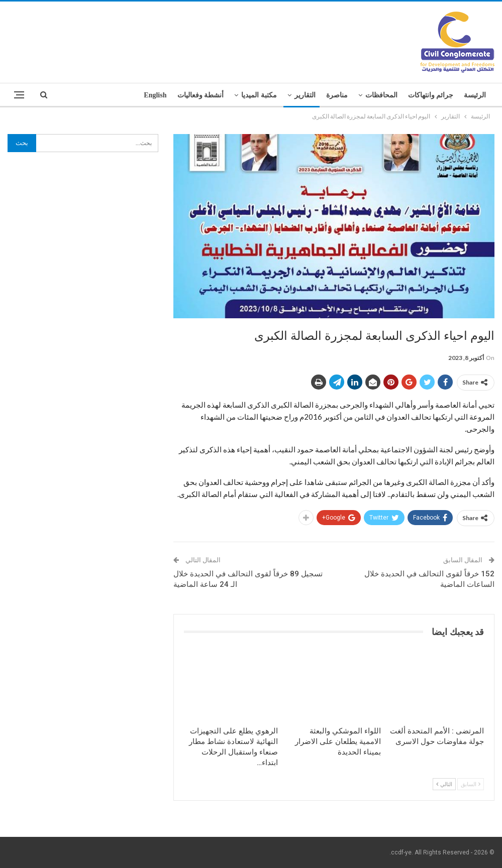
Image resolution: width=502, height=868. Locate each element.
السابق (471, 784)
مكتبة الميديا (259, 95)
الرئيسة (475, 95)
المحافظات (381, 95)
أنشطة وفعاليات (201, 95)
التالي (444, 784)
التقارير (305, 95)
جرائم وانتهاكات (431, 95)
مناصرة (337, 95)
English (155, 95)
